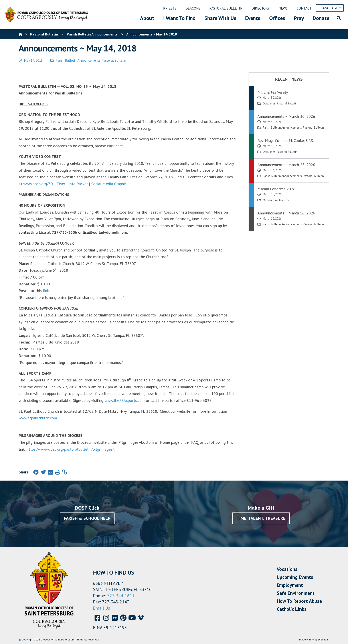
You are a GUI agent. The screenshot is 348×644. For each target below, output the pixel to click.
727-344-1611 (121, 596)
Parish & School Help (87, 518)
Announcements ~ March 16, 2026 (286, 213)
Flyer (61, 184)
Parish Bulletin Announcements (78, 60)
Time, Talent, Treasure (261, 518)
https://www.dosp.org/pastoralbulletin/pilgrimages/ (70, 449)
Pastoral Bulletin (114, 60)
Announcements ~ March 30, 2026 (286, 116)
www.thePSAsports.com (125, 400)
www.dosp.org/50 (38, 184)
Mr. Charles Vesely (273, 92)
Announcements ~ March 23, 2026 (286, 165)
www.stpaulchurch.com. (38, 418)
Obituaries (269, 103)
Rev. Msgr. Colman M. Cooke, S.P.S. (286, 140)
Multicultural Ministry (276, 200)
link (46, 291)
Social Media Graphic (109, 184)
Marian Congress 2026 (276, 189)
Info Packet (78, 184)
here (119, 146)
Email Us (102, 608)
